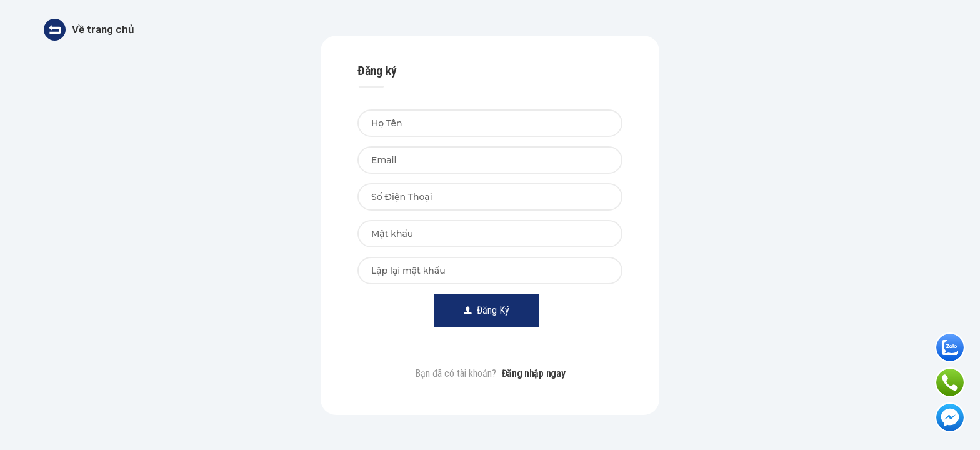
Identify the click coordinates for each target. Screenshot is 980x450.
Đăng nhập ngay (534, 373)
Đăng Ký (487, 310)
